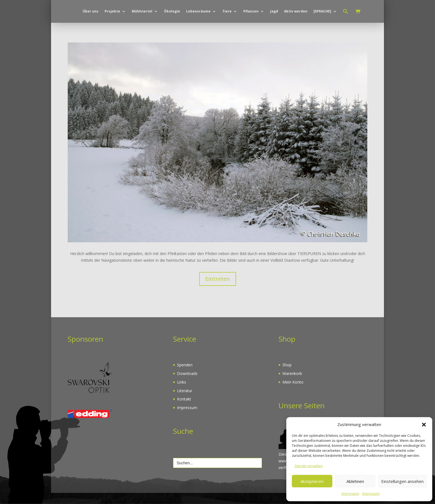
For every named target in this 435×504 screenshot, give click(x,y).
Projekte (112, 35)
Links (182, 393)
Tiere (227, 35)
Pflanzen (251, 35)
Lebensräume (198, 35)
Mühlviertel (142, 35)
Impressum (350, 494)
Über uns (91, 35)
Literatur (185, 402)
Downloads (187, 385)
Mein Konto (293, 393)
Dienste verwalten (309, 466)
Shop (287, 376)
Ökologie (172, 35)
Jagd (274, 35)
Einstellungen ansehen (402, 481)
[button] (424, 425)
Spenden (185, 376)
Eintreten (218, 290)
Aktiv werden (296, 35)
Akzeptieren (312, 481)
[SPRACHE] (322, 35)
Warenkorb (292, 385)
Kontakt (184, 410)
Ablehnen (355, 481)
